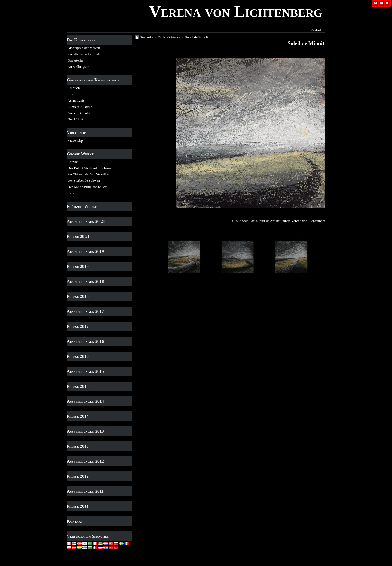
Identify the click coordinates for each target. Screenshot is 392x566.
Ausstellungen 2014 (85, 401)
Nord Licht (75, 119)
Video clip (76, 133)
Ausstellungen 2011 (85, 491)
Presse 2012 (78, 476)
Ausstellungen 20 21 (86, 221)
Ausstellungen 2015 (85, 371)
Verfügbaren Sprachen (88, 536)
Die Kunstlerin (81, 40)
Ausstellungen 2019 (85, 251)
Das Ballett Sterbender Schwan (90, 168)
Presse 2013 (78, 446)
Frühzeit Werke (82, 206)
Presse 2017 (78, 326)
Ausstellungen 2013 (85, 431)
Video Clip (75, 140)
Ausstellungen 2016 (85, 341)
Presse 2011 (78, 506)
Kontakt (75, 521)
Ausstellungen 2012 (85, 461)
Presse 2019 (78, 266)
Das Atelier (76, 60)
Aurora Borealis (79, 113)
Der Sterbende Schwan (84, 181)
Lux (70, 94)
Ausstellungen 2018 (85, 281)
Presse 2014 (78, 416)
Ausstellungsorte (79, 67)
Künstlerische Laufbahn (85, 54)
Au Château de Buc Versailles (89, 174)
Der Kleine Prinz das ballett (87, 187)
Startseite (147, 37)
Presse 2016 (78, 356)
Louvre (73, 162)
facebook (317, 31)
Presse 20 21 (78, 236)
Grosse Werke (80, 154)
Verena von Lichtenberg (236, 11)
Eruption (74, 88)
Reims (72, 193)
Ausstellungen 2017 (85, 311)
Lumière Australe (80, 107)
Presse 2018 (78, 296)
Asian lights (76, 100)
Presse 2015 (78, 386)
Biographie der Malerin (84, 48)
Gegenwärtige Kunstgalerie (93, 80)
